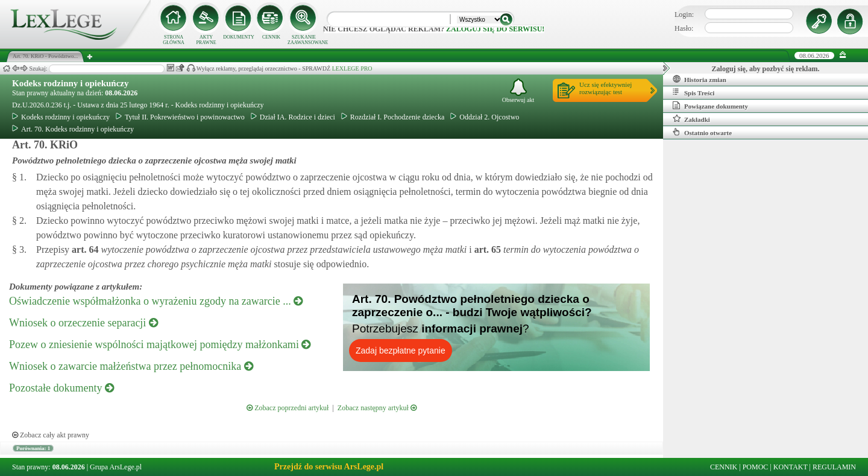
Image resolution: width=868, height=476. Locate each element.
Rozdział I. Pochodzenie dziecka (393, 117)
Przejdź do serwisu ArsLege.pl (329, 467)
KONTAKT (791, 467)
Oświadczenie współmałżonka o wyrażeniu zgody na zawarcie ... (156, 301)
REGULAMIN (834, 467)
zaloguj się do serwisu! (495, 29)
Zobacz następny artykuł (377, 408)
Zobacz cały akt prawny (51, 435)
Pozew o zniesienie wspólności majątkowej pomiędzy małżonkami (160, 344)
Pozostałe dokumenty (61, 388)
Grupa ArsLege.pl (116, 467)
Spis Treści (693, 92)
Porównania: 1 (33, 448)
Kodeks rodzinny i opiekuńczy (71, 83)
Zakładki (691, 119)
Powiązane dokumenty (710, 106)
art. (84, 249)
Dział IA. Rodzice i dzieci (293, 117)
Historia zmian (700, 79)
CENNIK (271, 37)
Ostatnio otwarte (702, 132)
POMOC (756, 467)
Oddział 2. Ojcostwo (485, 117)
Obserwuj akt (518, 91)
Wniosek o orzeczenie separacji (83, 323)
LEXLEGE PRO (352, 68)
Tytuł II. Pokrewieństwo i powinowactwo (180, 117)
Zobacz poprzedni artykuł (288, 408)
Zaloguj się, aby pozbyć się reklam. (766, 69)
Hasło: (684, 28)
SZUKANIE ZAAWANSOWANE (304, 40)
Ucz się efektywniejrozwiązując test (605, 88)
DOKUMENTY (239, 37)
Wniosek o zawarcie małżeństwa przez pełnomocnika (131, 366)
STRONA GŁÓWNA (174, 40)
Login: (684, 14)
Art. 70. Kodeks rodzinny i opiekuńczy (73, 129)
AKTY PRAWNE (206, 40)
